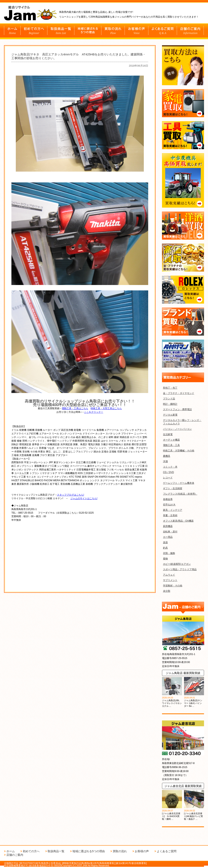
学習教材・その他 (173, 586)
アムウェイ (169, 575)
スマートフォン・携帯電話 (177, 409)
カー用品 (168, 537)
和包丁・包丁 (170, 388)
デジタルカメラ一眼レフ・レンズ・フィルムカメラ (182, 422)
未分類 (167, 591)
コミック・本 (170, 467)
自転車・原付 (170, 532)
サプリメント (170, 580)
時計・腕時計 (170, 404)
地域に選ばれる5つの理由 (89, 851)
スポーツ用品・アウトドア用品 (180, 569)
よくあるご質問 (167, 851)
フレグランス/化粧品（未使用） (180, 494)
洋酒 (165, 461)
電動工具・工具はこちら (75, 408)
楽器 (165, 542)
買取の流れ (120, 851)
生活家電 (168, 434)
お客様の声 (142, 851)
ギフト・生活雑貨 (173, 488)
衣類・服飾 (169, 553)
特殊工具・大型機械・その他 (179, 451)
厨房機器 (168, 526)
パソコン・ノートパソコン (177, 429)
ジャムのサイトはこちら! (84, 498)
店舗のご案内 (15, 855)
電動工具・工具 (171, 445)
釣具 (165, 548)
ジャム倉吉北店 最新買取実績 (183, 786)
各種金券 (168, 499)
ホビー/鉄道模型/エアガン (177, 564)
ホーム (11, 851)
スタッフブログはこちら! (70, 495)
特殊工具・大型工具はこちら (106, 408)
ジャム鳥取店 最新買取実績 (183, 673)
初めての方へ (31, 851)
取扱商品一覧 (56, 851)
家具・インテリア (173, 510)
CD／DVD (168, 472)
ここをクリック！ (94, 412)
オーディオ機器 (171, 440)
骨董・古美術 (170, 515)
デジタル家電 (170, 415)
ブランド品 (169, 399)
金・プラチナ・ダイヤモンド (179, 393)
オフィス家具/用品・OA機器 (178, 521)
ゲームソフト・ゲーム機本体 (179, 483)
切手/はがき (169, 505)
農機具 (167, 456)
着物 (165, 559)
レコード (168, 478)
